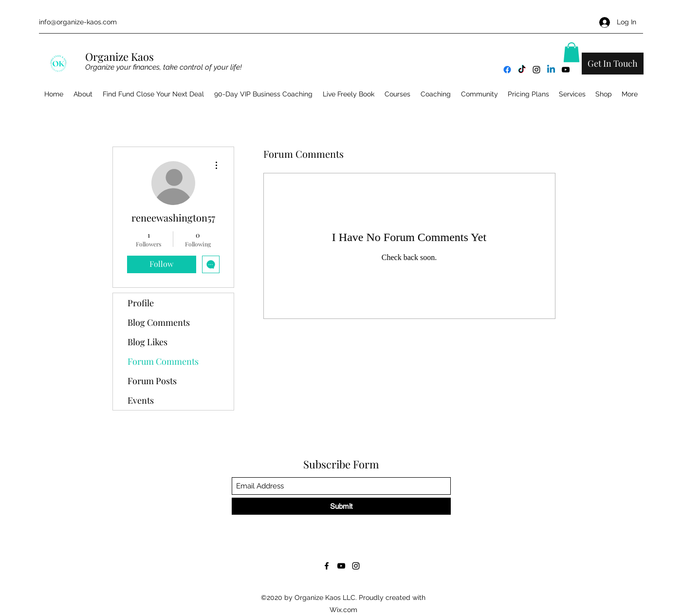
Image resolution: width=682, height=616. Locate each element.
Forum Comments (163, 361)
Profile (141, 303)
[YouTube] (566, 70)
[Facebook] (507, 70)
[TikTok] (522, 70)
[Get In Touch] (613, 64)
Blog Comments (159, 322)
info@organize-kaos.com (78, 22)
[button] (571, 52)
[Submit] (341, 506)
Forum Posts (152, 381)
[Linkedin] (551, 70)
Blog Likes (147, 342)
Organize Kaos (121, 56)
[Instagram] (536, 70)
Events (141, 400)
